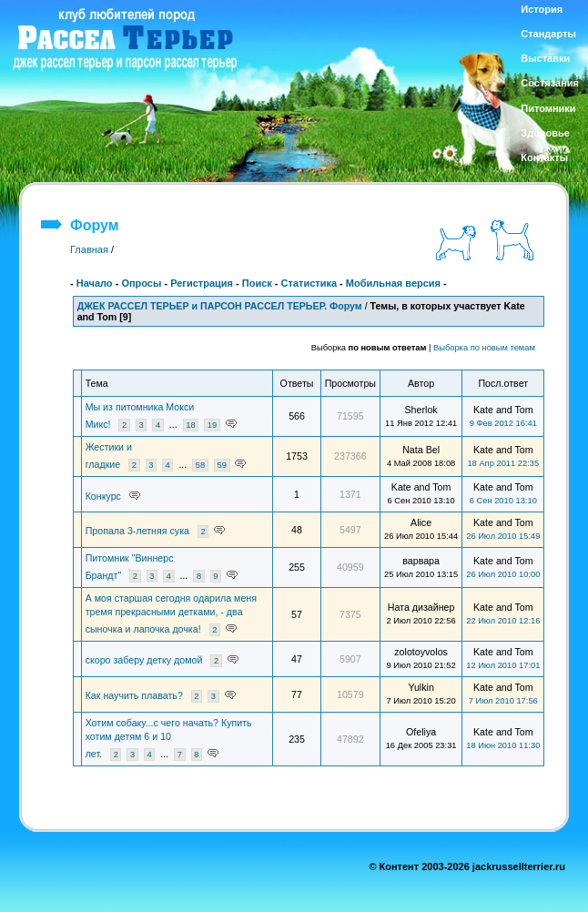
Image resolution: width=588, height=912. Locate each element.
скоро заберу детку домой (144, 660)
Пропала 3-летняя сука (137, 531)
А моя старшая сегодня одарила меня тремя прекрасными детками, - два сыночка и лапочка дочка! (171, 613)
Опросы (141, 283)
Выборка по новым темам (484, 348)
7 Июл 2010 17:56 (503, 701)
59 (221, 465)
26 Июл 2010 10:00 (503, 574)
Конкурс (103, 496)
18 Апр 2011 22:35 (503, 463)
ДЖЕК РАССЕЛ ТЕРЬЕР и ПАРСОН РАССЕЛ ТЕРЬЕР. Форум (220, 306)
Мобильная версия (393, 283)
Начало (95, 283)
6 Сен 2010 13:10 (503, 501)
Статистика (309, 283)
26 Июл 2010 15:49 (503, 536)
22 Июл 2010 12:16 (503, 621)
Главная (89, 249)
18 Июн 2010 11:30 (503, 745)
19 (212, 425)
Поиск (257, 283)
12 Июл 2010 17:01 (503, 665)
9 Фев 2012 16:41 (503, 423)
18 (190, 425)
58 (200, 465)
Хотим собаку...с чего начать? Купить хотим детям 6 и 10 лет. (169, 738)
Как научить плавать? (134, 695)
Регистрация (202, 283)
